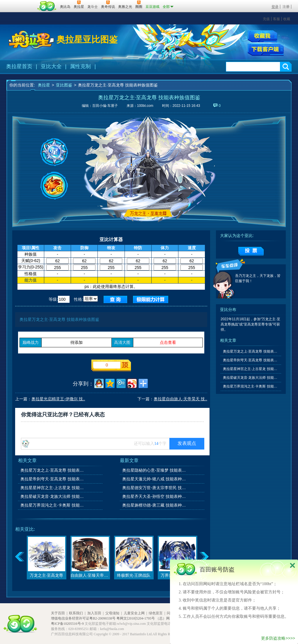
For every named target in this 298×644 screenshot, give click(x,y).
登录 (275, 7)
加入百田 (94, 613)
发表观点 (187, 443)
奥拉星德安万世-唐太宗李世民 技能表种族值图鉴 (155, 488)
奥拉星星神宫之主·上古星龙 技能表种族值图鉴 (53, 488)
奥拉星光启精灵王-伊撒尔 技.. (58, 399)
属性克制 (80, 66)
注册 (286, 7)
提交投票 (251, 251)
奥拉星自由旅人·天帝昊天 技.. (180, 399)
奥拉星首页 (19, 66)
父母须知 (112, 613)
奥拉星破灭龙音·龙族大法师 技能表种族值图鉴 (53, 496)
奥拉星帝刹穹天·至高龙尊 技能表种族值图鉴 (53, 479)
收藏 (287, 19)
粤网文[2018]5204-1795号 (136, 618)
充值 (266, 19)
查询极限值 (151, 299)
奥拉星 (44, 85)
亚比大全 (51, 66)
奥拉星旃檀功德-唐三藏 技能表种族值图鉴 (155, 505)
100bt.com (145, 106)
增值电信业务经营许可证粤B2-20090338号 (83, 618)
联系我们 (76, 613)
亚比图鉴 (64, 85)
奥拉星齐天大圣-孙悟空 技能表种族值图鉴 (155, 496)
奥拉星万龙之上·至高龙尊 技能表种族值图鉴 (53, 470)
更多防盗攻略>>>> (278, 638)
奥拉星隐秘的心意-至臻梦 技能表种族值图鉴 (155, 470)
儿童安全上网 (134, 613)
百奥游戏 (21, 3)
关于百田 (58, 613)
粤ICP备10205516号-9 (67, 624)
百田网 (47, 6)
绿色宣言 (156, 613)
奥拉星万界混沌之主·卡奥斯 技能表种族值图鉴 (53, 505)
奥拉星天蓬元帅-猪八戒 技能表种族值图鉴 (155, 479)
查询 (115, 299)
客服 (276, 19)
